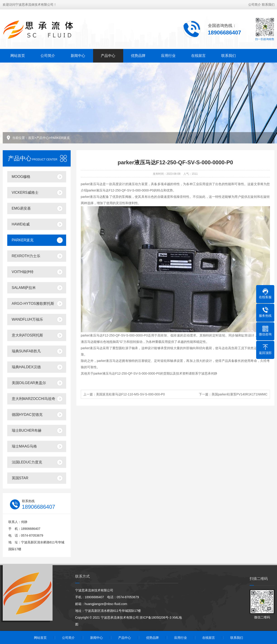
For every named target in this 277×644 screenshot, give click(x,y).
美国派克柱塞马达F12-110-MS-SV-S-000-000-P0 (130, 394)
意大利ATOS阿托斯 (27, 335)
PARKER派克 (60, 138)
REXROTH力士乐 (26, 256)
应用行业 (168, 55)
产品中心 (108, 55)
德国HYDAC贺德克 (27, 415)
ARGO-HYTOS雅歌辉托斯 (33, 304)
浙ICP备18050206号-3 (155, 617)
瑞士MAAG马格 (24, 446)
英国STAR (20, 478)
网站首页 (18, 55)
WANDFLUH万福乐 (27, 319)
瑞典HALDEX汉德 (26, 367)
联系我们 (268, 4)
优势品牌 (138, 55)
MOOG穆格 (21, 177)
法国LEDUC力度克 (27, 462)
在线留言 (198, 55)
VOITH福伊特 (23, 272)
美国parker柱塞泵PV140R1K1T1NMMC (240, 394)
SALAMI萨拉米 (24, 288)
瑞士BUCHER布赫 (27, 430)
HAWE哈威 (21, 224)
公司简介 (255, 4)
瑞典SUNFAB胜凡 (26, 351)
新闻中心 (78, 55)
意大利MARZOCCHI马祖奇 (34, 399)
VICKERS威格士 (25, 192)
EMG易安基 (21, 208)
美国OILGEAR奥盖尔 (29, 383)
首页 (31, 138)
